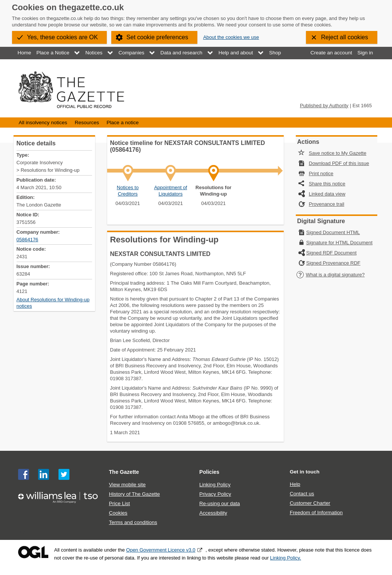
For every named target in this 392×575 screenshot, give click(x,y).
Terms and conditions (133, 522)
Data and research (181, 53)
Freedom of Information (316, 513)
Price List (120, 503)
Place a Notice (53, 53)
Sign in (365, 53)
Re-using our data (219, 503)
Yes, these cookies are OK (63, 37)
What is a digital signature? (331, 275)
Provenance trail (327, 204)
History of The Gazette (135, 494)
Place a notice (123, 123)
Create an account (331, 53)
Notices (94, 53)
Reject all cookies (345, 37)
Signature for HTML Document (340, 243)
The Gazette (124, 472)
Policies (209, 472)
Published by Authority (324, 106)
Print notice (321, 173)
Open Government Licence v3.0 (161, 550)
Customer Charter (310, 503)
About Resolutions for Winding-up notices (53, 303)
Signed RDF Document (332, 253)
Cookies (118, 513)
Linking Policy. (286, 558)
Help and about (236, 53)
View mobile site (127, 485)
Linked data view (327, 194)
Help (295, 484)
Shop (275, 53)
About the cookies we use (231, 37)
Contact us (302, 494)
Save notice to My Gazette (338, 153)
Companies (131, 53)
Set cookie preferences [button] (157, 37)
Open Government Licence (33, 552)
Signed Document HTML (333, 232)
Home (25, 53)
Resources (87, 123)
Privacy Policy (215, 494)
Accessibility (213, 513)
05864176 (28, 240)
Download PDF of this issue (339, 163)
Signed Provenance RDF (334, 263)
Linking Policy (215, 485)
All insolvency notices (43, 123)
